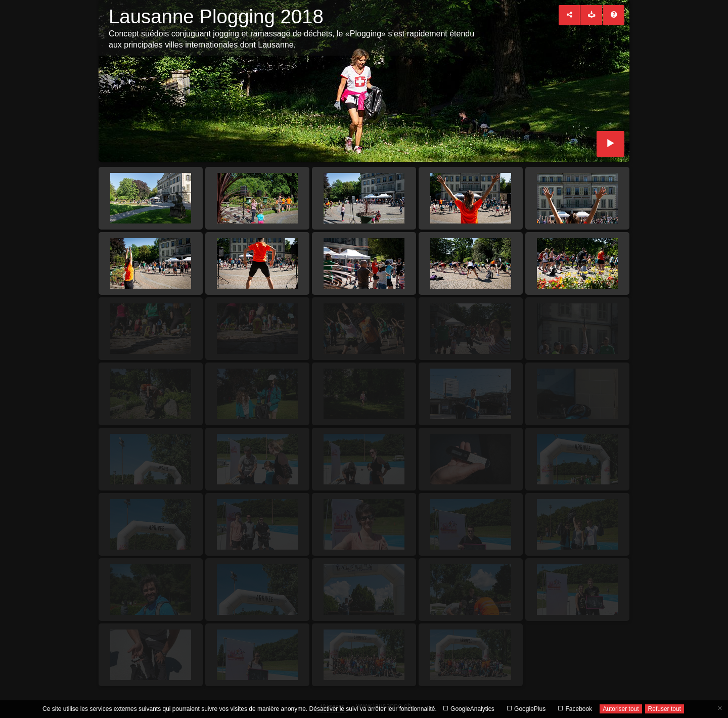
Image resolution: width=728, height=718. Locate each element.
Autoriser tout (621, 709)
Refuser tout (665, 709)
